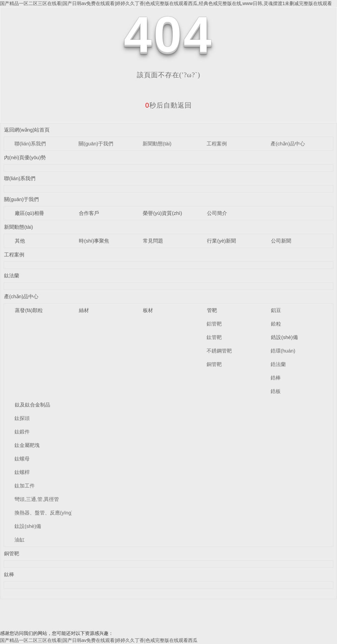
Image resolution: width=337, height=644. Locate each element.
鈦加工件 (25, 486)
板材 (148, 310)
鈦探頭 (22, 418)
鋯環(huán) (283, 351)
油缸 (20, 540)
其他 (20, 241)
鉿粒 (276, 324)
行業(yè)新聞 (221, 241)
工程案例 (217, 144)
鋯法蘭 (278, 364)
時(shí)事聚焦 (94, 241)
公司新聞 (281, 241)
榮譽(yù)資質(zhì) (162, 213)
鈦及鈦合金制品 (33, 405)
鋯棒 (276, 378)
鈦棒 (9, 574)
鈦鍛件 (22, 432)
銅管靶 (214, 364)
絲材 (84, 310)
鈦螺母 (22, 459)
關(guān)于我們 (96, 144)
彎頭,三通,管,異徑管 (37, 499)
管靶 (212, 310)
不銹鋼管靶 (219, 351)
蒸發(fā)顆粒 (29, 310)
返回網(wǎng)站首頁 (27, 130)
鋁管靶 (214, 324)
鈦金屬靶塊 (27, 445)
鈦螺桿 (22, 472)
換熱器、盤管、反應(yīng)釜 (46, 513)
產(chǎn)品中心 (288, 144)
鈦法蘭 (12, 275)
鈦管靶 (214, 337)
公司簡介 (217, 213)
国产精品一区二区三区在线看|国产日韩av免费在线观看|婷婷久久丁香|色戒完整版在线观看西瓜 (99, 640)
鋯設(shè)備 (284, 337)
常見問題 (153, 241)
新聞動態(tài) (157, 144)
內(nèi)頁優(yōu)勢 (25, 157)
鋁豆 (276, 310)
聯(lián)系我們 (30, 144)
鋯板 (276, 391)
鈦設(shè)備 (28, 526)
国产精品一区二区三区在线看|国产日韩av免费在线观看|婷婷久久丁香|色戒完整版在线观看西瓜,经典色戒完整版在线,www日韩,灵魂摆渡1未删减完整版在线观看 (166, 3)
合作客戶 (89, 213)
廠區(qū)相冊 (29, 213)
